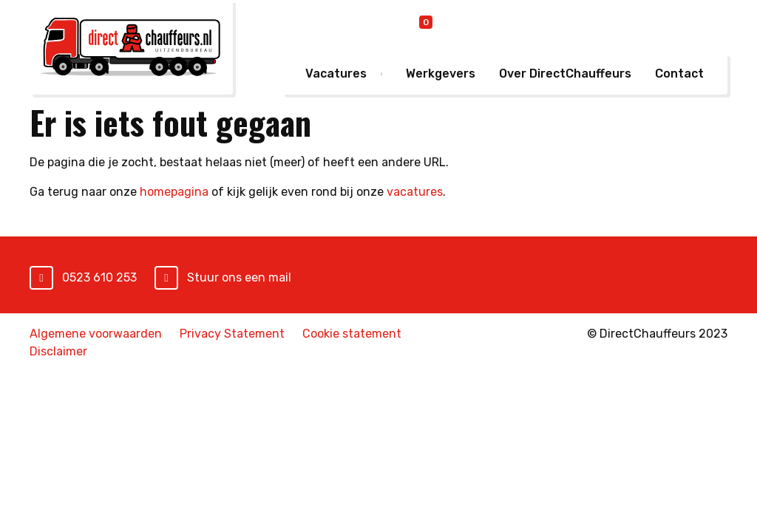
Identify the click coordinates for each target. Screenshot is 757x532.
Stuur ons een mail (239, 277)
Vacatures (336, 74)
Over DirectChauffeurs (565, 74)
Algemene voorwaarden (96, 334)
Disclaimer (58, 351)
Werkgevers (441, 74)
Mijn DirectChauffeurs (654, 25)
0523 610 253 (99, 277)
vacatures (415, 192)
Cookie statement (352, 334)
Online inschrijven (511, 25)
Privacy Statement (232, 334)
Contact (679, 74)
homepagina (174, 192)
